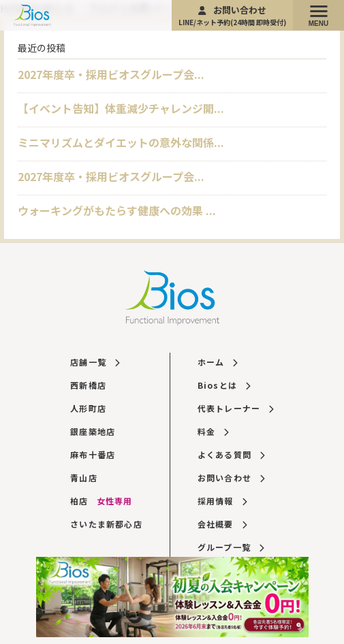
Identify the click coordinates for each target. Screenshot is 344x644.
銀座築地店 (93, 431)
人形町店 (88, 408)
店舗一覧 (95, 362)
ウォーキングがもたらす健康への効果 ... (117, 210)
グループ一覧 (231, 547)
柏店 (101, 501)
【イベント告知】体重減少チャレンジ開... (121, 108)
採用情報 (222, 501)
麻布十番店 (93, 454)
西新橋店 (88, 385)
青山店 (84, 478)
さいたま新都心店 (106, 524)
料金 (213, 431)
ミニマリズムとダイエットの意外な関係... (121, 142)
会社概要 (222, 524)
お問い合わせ (232, 15)
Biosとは (224, 385)
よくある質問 (231, 454)
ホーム (218, 362)
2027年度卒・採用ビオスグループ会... (111, 74)
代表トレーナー (236, 408)
